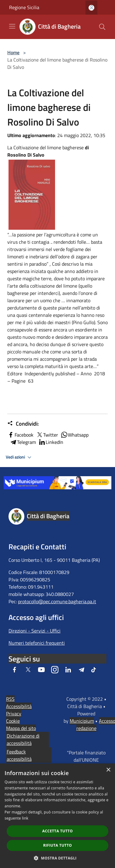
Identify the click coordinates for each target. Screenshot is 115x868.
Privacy (14, 714)
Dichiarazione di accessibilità (23, 739)
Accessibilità (19, 706)
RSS (10, 699)
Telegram (23, 442)
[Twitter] (28, 670)
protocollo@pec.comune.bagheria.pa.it (57, 601)
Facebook (20, 435)
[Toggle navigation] (12, 26)
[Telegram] (82, 670)
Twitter (47, 435)
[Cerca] (102, 27)
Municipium (82, 721)
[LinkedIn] (68, 670)
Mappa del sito (21, 728)
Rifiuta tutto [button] (58, 845)
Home (13, 52)
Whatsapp (75, 435)
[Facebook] (15, 670)
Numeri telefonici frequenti (37, 643)
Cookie (13, 721)
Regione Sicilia (24, 7)
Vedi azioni (19, 457)
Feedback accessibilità (19, 755)
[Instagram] (55, 670)
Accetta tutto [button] (57, 831)
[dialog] (57, 816)
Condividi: (23, 424)
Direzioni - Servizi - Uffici (35, 631)
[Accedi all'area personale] (91, 8)
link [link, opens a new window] (25, 818)
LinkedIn (51, 442)
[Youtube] (41, 670)
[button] (57, 858)
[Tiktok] (94, 670)
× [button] (108, 770)
